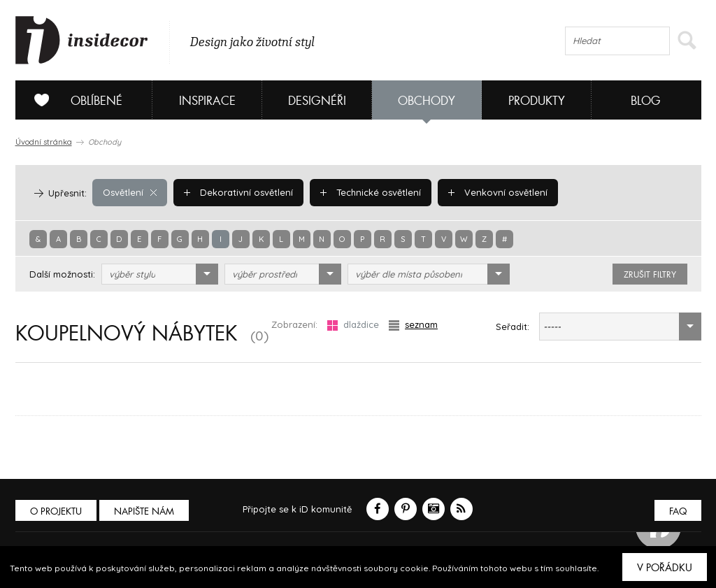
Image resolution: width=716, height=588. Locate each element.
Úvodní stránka (44, 142)
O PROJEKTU (56, 511)
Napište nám (144, 511)
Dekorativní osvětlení (238, 192)
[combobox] (160, 274)
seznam (413, 325)
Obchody (427, 101)
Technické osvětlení (371, 192)
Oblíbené (73, 100)
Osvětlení (130, 192)
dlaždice (353, 325)
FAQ (678, 511)
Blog (646, 101)
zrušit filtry (650, 275)
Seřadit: (513, 327)
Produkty (537, 101)
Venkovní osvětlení (498, 192)
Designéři (317, 101)
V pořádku (665, 568)
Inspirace (207, 101)
